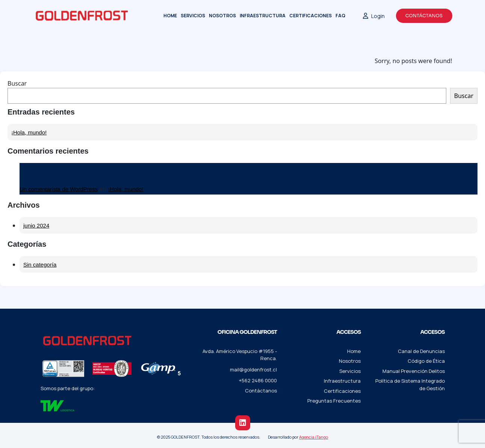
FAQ (340, 16)
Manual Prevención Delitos (414, 371)
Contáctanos (424, 16)
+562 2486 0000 (258, 380)
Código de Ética (426, 361)
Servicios (193, 16)
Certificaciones (310, 16)
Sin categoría (40, 265)
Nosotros (222, 16)
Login (374, 16)
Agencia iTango (314, 437)
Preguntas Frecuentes (334, 401)
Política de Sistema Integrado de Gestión (410, 385)
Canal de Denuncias (421, 351)
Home (170, 16)
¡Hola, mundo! (29, 132)
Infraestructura (263, 16)
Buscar (17, 83)
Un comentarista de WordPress (59, 189)
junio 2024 (36, 226)
